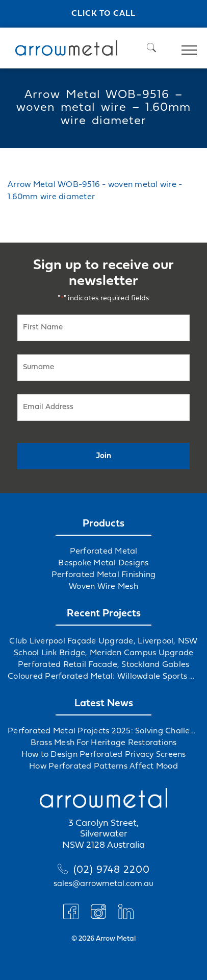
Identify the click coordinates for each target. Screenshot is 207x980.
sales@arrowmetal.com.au (103, 884)
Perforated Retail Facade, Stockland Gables (104, 665)
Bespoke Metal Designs (103, 563)
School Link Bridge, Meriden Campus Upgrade (104, 653)
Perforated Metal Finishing (104, 575)
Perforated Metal (104, 552)
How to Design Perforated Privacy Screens (104, 755)
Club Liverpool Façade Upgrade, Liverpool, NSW (103, 641)
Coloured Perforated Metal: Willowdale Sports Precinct (103, 677)
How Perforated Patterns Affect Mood (103, 767)
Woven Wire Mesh (103, 587)
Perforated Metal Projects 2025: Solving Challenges (103, 731)
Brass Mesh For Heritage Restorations (104, 743)
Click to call (103, 14)
